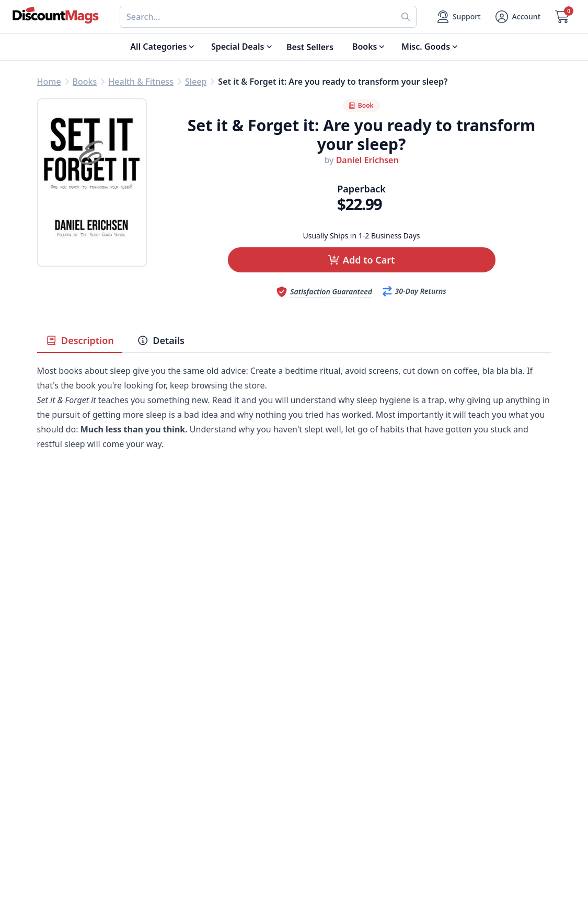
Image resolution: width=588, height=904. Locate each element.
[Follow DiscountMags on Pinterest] (194, 849)
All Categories (65, 807)
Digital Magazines (73, 719)
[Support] (459, 17)
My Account (318, 706)
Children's (57, 782)
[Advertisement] (294, 566)
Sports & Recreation (77, 794)
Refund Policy (193, 731)
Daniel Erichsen (367, 160)
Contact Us (316, 719)
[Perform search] (406, 17)
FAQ (302, 731)
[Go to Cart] (562, 17)
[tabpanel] (294, 423)
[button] (362, 260)
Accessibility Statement (212, 807)
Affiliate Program (200, 769)
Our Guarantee (195, 719)
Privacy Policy (193, 782)
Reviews (182, 744)
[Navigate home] (56, 15)
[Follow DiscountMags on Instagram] (215, 849)
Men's (49, 757)
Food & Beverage (71, 731)
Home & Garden (69, 744)
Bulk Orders (318, 757)
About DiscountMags (207, 706)
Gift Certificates (325, 744)
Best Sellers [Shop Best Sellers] (310, 47)
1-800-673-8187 (325, 796)
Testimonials (191, 757)
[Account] (518, 17)
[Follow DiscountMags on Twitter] (173, 849)
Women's (55, 769)
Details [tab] (161, 340)
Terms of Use (192, 794)
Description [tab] (80, 340)
